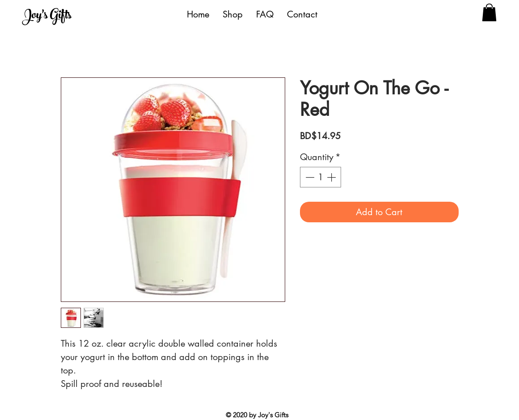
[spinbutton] (321, 177)
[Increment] (332, 177)
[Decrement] (309, 177)
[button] (489, 12)
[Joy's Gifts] (63, 16)
